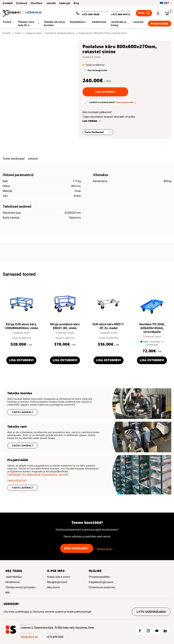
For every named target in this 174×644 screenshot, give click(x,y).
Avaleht (7, 33)
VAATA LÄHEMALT (23, 488)
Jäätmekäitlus (14, 577)
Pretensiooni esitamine (102, 587)
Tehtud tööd (104, 549)
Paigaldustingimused (101, 582)
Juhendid (51, 3)
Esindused (22, 3)
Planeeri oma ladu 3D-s (26, 24)
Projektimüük (160, 24)
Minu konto (54, 587)
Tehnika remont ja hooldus (54, 24)
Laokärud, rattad (33, 33)
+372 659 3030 (90, 14)
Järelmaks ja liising (118, 24)
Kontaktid (8, 3)
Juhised (33, 159)
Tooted (7, 22)
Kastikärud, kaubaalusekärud (60, 33)
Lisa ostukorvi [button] (21, 360)
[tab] (14, 159)
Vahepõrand (14, 474)
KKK (8, 593)
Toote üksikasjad (94, 132)
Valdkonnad (99, 22)
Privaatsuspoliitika (99, 577)
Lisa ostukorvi (105, 92)
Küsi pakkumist (77, 548)
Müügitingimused (57, 582)
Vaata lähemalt (23, 412)
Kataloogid (65, 3)
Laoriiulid (63, 474)
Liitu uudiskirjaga (151, 612)
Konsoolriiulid (49, 474)
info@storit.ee (29, 637)
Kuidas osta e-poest (59, 577)
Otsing (141, 13)
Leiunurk (138, 22)
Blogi (76, 3)
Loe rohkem (90, 121)
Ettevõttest (36, 3)
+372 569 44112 (121, 14)
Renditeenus (77, 22)
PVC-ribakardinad (31, 474)
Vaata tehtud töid (17, 480)
